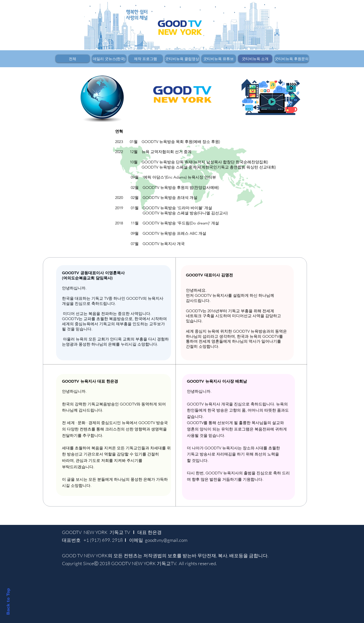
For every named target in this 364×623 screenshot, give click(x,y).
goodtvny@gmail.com (166, 540)
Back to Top (8, 602)
